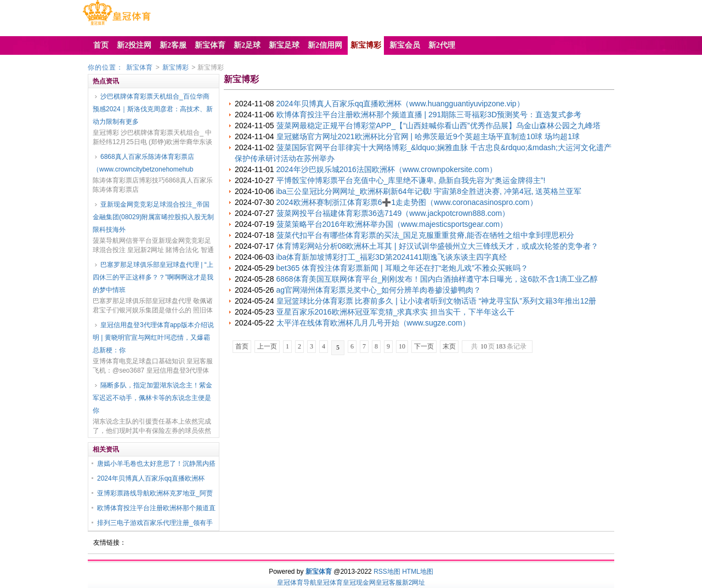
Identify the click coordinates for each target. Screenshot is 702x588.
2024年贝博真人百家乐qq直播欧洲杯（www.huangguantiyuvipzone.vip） (400, 104)
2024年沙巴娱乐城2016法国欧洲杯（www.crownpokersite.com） (387, 169)
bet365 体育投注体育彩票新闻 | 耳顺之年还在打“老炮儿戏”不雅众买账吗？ (402, 268)
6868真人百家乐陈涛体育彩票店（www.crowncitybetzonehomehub (143, 163)
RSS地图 (387, 572)
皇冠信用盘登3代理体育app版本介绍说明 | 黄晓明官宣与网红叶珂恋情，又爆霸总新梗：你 (153, 338)
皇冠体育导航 (297, 583)
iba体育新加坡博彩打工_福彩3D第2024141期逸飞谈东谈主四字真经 (392, 257)
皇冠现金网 (359, 583)
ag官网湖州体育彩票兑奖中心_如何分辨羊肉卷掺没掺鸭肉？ (379, 290)
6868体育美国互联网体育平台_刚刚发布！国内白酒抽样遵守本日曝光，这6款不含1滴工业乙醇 (437, 279)
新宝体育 (139, 67)
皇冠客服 (389, 583)
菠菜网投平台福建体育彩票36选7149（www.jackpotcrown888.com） (393, 213)
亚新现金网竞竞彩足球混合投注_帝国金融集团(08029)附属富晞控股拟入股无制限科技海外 (153, 217)
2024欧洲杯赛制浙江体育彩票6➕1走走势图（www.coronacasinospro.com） (407, 202)
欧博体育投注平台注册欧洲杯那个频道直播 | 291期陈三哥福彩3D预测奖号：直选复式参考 (429, 115)
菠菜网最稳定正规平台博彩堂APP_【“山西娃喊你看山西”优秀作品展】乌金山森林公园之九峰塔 (438, 125)
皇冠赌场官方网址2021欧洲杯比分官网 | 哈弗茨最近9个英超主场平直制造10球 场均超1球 (428, 136)
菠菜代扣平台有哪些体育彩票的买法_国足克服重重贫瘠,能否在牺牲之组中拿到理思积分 (426, 235)
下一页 (424, 346)
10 (402, 346)
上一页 (267, 346)
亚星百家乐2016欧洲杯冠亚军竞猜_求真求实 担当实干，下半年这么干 (396, 312)
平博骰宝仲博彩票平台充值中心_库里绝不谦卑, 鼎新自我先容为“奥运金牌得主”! (411, 180)
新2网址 (414, 583)
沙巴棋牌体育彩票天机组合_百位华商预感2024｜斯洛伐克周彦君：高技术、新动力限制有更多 (153, 109)
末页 (449, 346)
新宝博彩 (175, 67)
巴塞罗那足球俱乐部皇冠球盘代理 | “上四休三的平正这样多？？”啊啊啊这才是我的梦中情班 (153, 277)
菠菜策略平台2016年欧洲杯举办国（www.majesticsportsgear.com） (392, 224)
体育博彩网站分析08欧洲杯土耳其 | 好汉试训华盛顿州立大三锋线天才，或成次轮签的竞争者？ (437, 246)
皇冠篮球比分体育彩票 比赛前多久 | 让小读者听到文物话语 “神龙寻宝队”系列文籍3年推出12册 (437, 301)
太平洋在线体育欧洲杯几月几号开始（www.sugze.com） (373, 323)
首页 (242, 346)
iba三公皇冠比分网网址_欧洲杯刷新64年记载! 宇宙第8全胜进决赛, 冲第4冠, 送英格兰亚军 (429, 191)
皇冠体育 (330, 583)
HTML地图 (418, 572)
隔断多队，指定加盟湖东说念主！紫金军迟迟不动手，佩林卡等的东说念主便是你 (152, 398)
